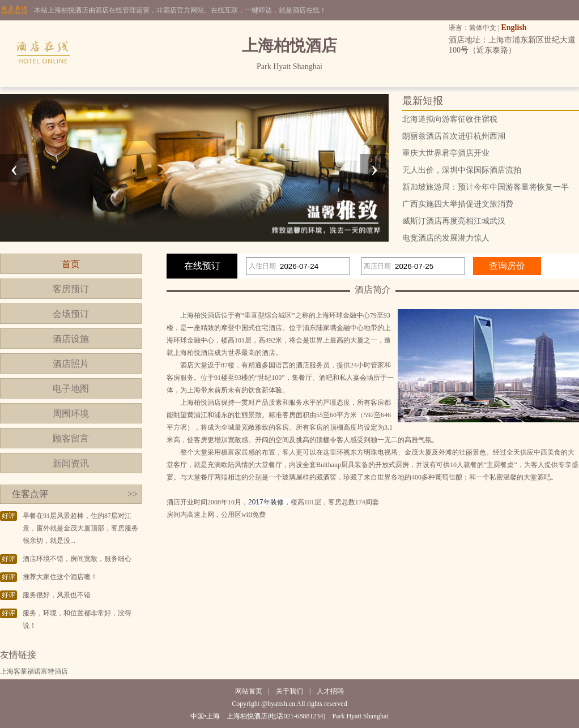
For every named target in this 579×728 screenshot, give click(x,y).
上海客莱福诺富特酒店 (34, 671)
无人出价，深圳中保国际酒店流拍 (462, 170)
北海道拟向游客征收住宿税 (450, 119)
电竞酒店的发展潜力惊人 (446, 238)
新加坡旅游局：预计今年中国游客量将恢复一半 (486, 187)
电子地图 (71, 389)
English (514, 27)
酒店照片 (71, 364)
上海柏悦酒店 (201, 315)
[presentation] (14, 168)
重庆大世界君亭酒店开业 (446, 153)
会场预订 (71, 314)
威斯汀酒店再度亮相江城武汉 (454, 221)
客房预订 (71, 289)
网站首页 (249, 691)
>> (133, 494)
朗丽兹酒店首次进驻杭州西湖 (454, 136)
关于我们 (289, 691)
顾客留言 (71, 438)
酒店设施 (71, 339)
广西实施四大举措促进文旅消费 (458, 204)
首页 (71, 264)
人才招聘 (330, 691)
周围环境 (71, 414)
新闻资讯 (71, 463)
